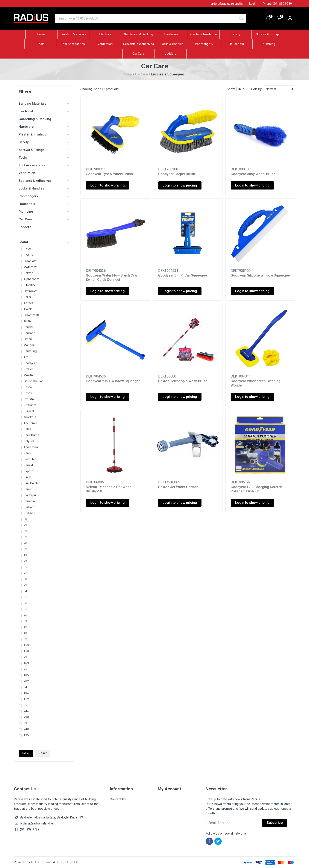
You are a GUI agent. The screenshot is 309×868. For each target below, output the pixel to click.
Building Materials (44, 104)
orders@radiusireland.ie (36, 823)
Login (253, 4)
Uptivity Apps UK (67, 862)
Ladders (44, 227)
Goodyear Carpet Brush (177, 174)
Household (44, 204)
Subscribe (275, 823)
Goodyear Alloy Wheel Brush (253, 174)
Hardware (44, 127)
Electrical (44, 111)
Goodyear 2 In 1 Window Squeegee (113, 381)
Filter (26, 753)
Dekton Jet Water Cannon (178, 487)
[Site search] (146, 18)
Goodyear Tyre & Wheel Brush (109, 174)
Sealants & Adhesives (44, 181)
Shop (128, 74)
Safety (44, 142)
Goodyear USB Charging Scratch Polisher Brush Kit (256, 489)
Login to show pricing (108, 185)
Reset (43, 753)
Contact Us (118, 799)
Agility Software (42, 862)
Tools (44, 158)
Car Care (142, 74)
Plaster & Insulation (44, 134)
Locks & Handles (44, 188)
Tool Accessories (44, 165)
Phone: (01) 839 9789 (277, 4)
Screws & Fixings (44, 150)
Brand (44, 242)
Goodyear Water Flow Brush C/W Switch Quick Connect (112, 278)
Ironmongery (44, 196)
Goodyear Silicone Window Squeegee (260, 275)
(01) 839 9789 (27, 829)
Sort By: (257, 89)
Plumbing (44, 212)
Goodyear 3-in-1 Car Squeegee (183, 275)
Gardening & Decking (44, 119)
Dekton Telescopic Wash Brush (183, 381)
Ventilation (44, 173)
